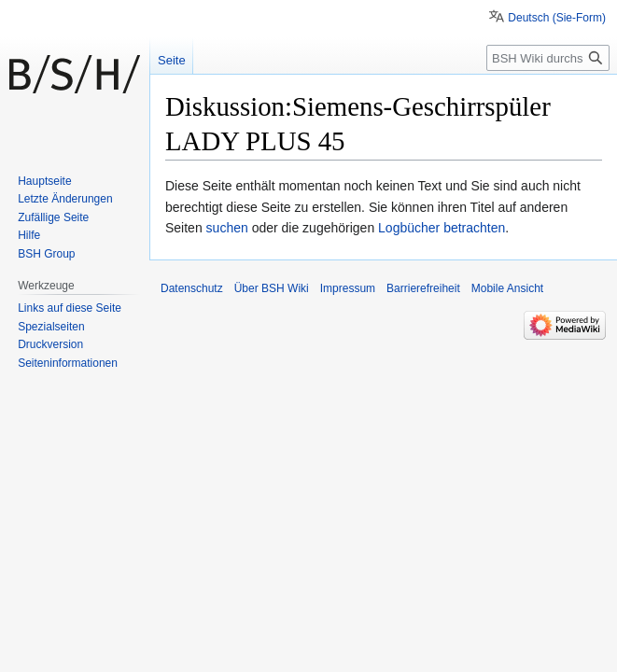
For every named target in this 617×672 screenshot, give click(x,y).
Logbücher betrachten (442, 228)
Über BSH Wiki (272, 288)
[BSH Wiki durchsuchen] (548, 58)
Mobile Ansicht (507, 288)
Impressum (348, 288)
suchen (227, 228)
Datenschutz (192, 288)
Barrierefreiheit (423, 288)
